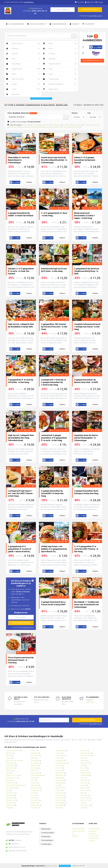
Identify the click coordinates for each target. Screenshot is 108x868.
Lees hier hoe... (29, 2)
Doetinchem (10, 800)
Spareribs (60, 59)
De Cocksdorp (11, 788)
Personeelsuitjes (47, 840)
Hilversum (34, 785)
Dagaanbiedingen (58, 24)
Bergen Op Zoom (12, 775)
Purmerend (60, 798)
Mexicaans (23, 94)
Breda (40, 127)
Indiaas (23, 84)
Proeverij (60, 54)
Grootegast (35, 763)
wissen (33, 113)
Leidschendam (61, 763)
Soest (83, 758)
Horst (33, 795)
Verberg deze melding (79, 866)
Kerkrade (34, 808)
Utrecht (36, 125)
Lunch (23, 89)
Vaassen (83, 770)
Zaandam (84, 795)
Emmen (34, 751)
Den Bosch (10, 793)
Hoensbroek (35, 788)
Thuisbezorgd (60, 79)
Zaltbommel (85, 798)
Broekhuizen (10, 783)
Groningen (77, 125)
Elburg (8, 808)
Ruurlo (58, 808)
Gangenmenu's (23, 69)
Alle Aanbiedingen (15, 24)
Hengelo (34, 783)
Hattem (33, 770)
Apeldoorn (56, 127)
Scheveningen (86, 753)
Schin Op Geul (85, 755)
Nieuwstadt (60, 780)
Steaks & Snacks (60, 64)
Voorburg (84, 783)
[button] (74, 36)
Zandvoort (84, 800)
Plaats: (22, 113)
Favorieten (79, 2)
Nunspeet (59, 788)
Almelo (8, 755)
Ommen (58, 790)
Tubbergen (84, 763)
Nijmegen (96, 125)
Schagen (84, 751)
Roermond (59, 800)
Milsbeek (59, 778)
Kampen (34, 803)
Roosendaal (60, 803)
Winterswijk (84, 790)
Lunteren (59, 770)
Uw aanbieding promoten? (92, 61)
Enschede (34, 755)
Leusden (59, 765)
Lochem (59, 768)
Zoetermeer (75, 127)
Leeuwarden (60, 755)
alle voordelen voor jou (95, 16)
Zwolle (83, 808)
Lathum (58, 753)
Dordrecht (10, 803)
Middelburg (60, 775)
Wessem (84, 788)
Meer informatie (65, 866)
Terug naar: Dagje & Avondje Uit (41, 99)
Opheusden (60, 793)
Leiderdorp (60, 760)
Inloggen (99, 2)
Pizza (60, 49)
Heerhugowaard (37, 775)
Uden (82, 765)
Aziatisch (23, 49)
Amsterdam (56, 125)
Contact (91, 841)
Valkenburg (84, 773)
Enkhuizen (34, 753)
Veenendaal (85, 775)
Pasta (60, 44)
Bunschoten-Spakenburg (15, 785)
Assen (8, 773)
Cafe (23, 59)
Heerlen (34, 778)
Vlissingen (84, 780)
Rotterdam (45, 125)
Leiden (48, 127)
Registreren (90, 2)
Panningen (59, 795)
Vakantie (75, 24)
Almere (9, 758)
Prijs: (89, 113)
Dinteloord (10, 798)
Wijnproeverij (60, 89)
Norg (57, 785)
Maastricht (14, 127)
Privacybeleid (93, 838)
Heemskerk (35, 773)
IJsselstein (35, 800)
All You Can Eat (23, 44)
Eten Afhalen (23, 64)
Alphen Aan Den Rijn (13, 760)
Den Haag (27, 125)
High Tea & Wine (23, 79)
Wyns (82, 793)
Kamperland (35, 805)
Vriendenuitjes (46, 844)
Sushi (60, 69)
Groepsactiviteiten (48, 833)
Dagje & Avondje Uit (37, 24)
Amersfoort (10, 763)
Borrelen (23, 54)
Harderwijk (35, 768)
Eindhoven (67, 125)
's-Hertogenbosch (13, 751)
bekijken (29, 182)
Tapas (60, 74)
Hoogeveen (35, 790)
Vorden (83, 785)
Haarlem (34, 765)
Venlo (33, 127)
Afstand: (75, 113)
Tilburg (66, 127)
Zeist (82, 803)
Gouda (33, 758)
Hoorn (33, 793)
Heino (33, 780)
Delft (8, 790)
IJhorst (33, 798)
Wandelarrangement (60, 84)
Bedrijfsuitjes (46, 829)
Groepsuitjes (46, 837)
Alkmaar (24, 127)
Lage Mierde (60, 751)
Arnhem (87, 125)
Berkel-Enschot (11, 778)
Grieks (23, 74)
